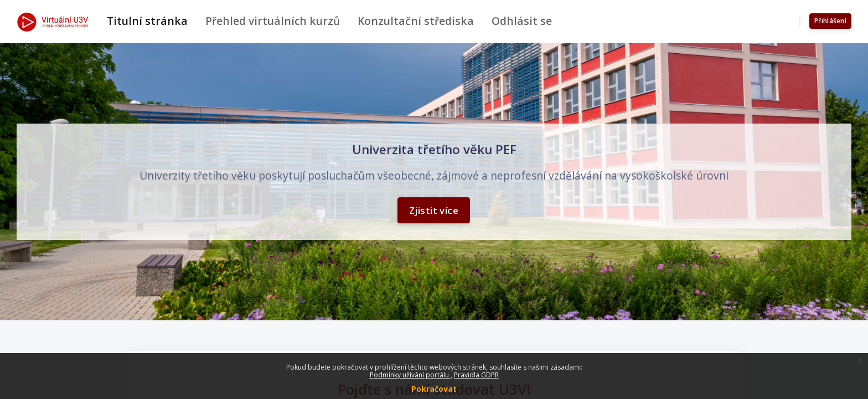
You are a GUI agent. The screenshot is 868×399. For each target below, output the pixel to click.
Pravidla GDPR (476, 375)
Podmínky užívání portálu (410, 375)
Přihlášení (830, 21)
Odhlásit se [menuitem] (522, 21)
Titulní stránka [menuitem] (147, 21)
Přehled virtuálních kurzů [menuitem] (273, 21)
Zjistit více (434, 210)
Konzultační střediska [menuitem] (416, 21)
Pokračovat (434, 389)
